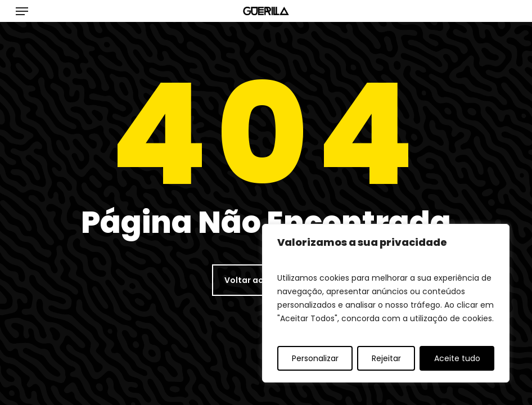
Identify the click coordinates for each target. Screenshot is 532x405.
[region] (386, 303)
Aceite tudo (457, 358)
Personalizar (315, 358)
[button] (22, 11)
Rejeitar (386, 358)
